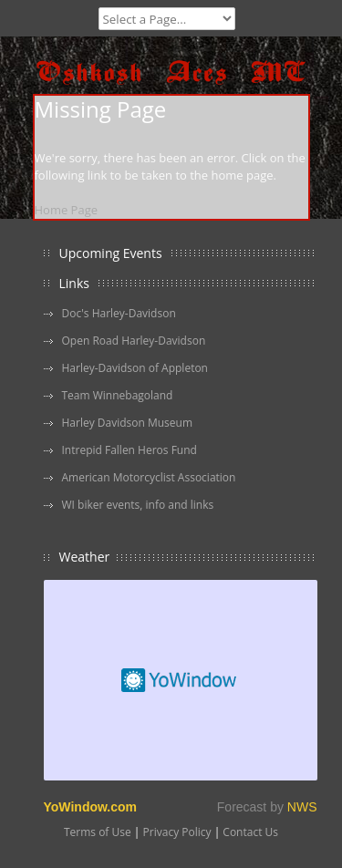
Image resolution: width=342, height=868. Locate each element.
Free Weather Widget (181, 680)
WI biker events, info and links (138, 505)
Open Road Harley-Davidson (134, 341)
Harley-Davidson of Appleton (135, 368)
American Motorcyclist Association (149, 477)
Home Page (67, 210)
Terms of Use (98, 832)
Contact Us (250, 832)
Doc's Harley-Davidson (119, 313)
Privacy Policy (177, 832)
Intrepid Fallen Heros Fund (130, 450)
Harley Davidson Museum (128, 423)
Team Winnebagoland (118, 395)
